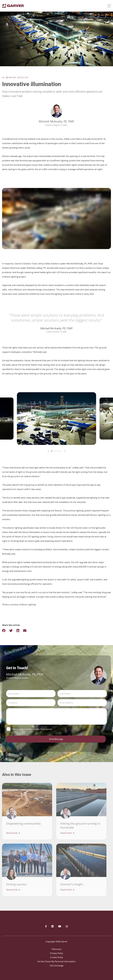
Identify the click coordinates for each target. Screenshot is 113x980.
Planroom (56, 949)
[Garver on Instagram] (67, 926)
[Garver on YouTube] (60, 926)
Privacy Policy (56, 953)
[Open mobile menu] (109, 5)
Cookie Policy (57, 957)
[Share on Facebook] (5, 631)
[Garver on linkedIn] (52, 926)
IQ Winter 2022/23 (15, 78)
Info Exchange (57, 966)
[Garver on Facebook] (46, 926)
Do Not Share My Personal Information (56, 961)
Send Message (56, 739)
